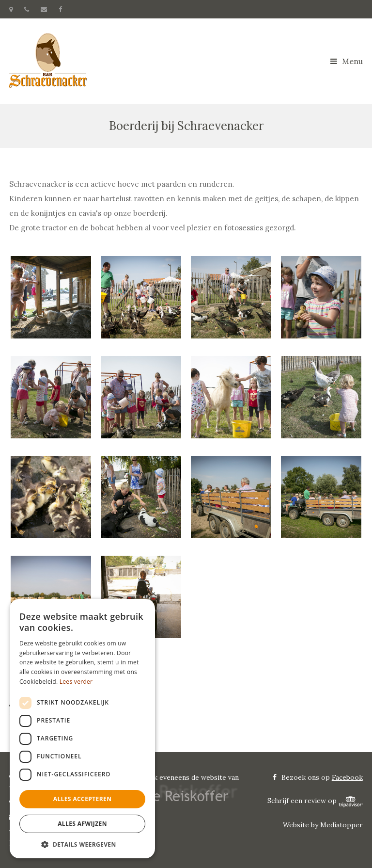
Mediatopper (341, 825)
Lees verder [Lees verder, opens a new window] (76, 682)
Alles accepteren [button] (83, 799)
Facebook (347, 777)
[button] (82, 844)
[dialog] (82, 729)
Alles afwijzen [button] (82, 824)
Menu (347, 61)
